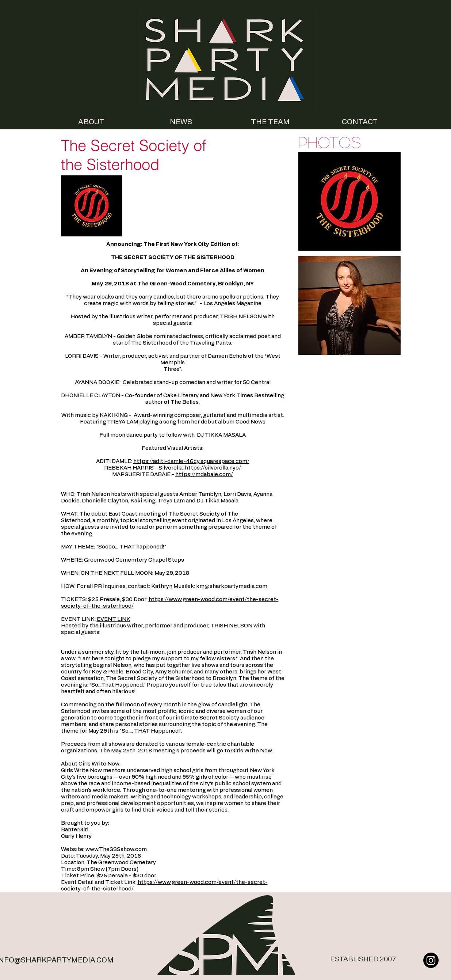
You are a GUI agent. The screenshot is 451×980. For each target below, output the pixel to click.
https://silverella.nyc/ (213, 468)
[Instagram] (431, 960)
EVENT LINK (114, 619)
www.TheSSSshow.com (116, 849)
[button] (349, 201)
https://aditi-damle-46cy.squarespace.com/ (191, 461)
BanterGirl (75, 830)
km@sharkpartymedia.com (232, 586)
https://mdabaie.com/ (204, 474)
